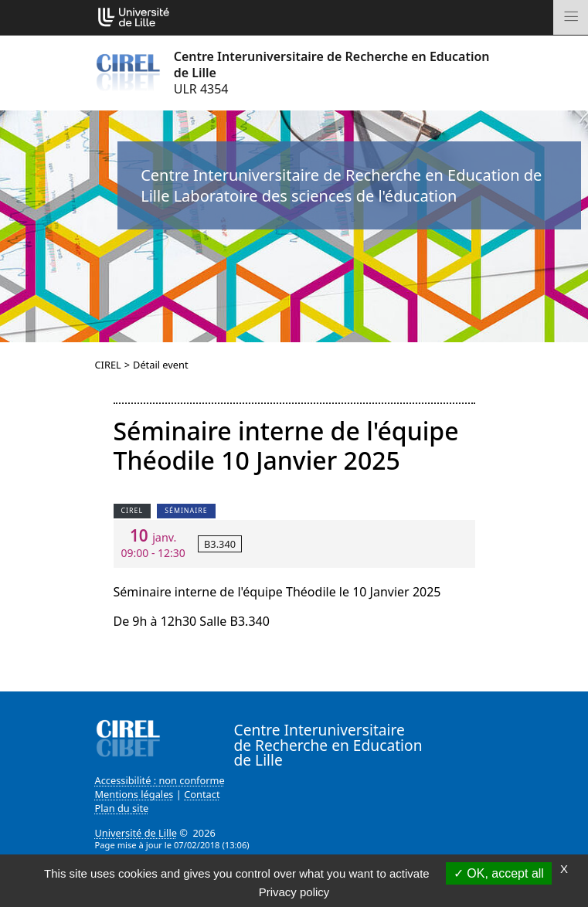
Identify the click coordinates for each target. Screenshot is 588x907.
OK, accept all (499, 873)
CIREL (108, 365)
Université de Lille (136, 833)
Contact (202, 794)
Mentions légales (134, 794)
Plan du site (122, 808)
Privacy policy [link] (294, 892)
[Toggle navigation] (571, 17)
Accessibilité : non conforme (160, 780)
